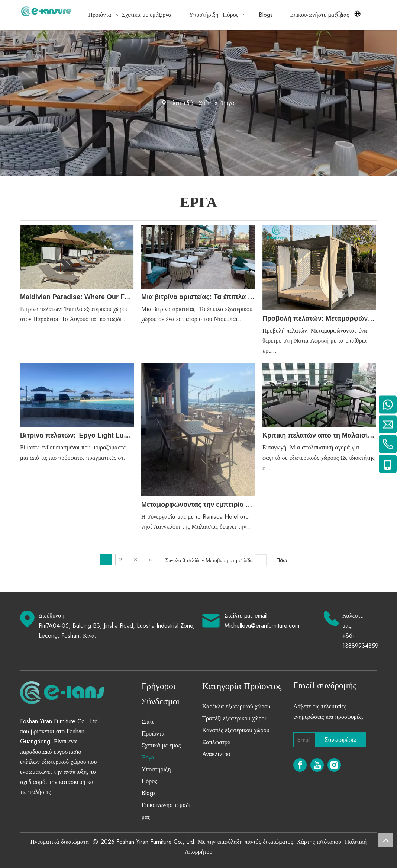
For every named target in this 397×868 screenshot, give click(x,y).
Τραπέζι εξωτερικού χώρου (235, 718)
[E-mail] (303, 740)
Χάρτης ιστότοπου (319, 842)
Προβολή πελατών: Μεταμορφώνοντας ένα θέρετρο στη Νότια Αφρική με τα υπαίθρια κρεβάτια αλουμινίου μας (319, 318)
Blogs (149, 793)
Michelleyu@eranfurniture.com (262, 626)
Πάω (282, 560)
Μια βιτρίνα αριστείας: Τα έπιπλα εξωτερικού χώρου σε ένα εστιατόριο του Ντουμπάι (198, 297)
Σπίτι (148, 722)
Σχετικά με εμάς (161, 745)
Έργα (148, 757)
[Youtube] (317, 765)
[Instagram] (334, 765)
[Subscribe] (340, 740)
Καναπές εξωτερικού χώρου (236, 730)
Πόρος (149, 781)
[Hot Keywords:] (340, 15)
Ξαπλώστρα (216, 742)
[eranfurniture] (82, 692)
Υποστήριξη (156, 769)
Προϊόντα (153, 734)
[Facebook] (300, 765)
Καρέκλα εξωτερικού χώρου (236, 706)
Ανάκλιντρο (216, 754)
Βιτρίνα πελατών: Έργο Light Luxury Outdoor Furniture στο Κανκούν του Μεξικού (77, 435)
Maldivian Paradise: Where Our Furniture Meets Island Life (77, 297)
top (385, 840)
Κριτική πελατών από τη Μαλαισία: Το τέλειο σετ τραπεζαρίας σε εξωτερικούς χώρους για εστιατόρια (319, 435)
